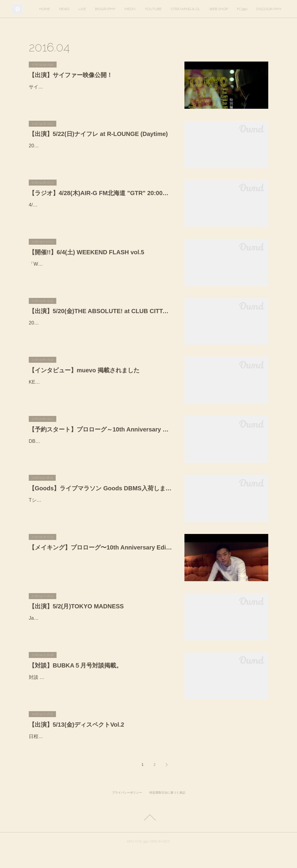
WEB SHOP (251, 9)
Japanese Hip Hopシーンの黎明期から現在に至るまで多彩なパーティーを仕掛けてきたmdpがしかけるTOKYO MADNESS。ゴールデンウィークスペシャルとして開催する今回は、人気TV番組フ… (100, 627)
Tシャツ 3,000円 (46, 500)
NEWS (97, 9)
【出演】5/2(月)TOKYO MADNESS (76, 606)
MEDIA (163, 9)
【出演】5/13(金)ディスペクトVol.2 (76, 725)
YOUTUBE (186, 9)
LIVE (115, 9)
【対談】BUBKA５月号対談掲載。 (75, 665)
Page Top (148, 835)
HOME (77, 9)
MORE (274, 9)
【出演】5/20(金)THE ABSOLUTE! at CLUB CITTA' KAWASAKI (101, 311)
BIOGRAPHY (138, 9)
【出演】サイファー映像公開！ (71, 75)
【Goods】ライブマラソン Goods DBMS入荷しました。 (101, 488)
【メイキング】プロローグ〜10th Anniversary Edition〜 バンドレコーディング (101, 547)
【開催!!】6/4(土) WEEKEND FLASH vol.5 (87, 252)
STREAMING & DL (218, 9)
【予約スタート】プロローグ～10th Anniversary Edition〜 (101, 429)
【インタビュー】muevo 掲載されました (84, 370)
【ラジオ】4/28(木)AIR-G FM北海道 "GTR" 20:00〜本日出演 (101, 193)
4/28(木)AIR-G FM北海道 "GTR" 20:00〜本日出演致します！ (93, 205)
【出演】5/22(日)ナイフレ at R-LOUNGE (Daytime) (98, 134)
